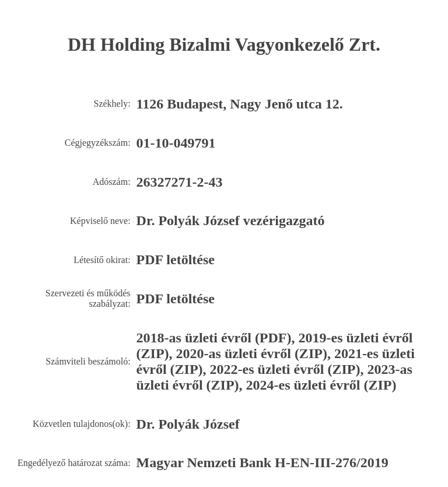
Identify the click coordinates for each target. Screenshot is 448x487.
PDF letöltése (176, 260)
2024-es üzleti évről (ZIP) (321, 385)
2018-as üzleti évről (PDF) (214, 338)
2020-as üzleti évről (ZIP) (252, 353)
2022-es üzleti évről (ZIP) (285, 369)
